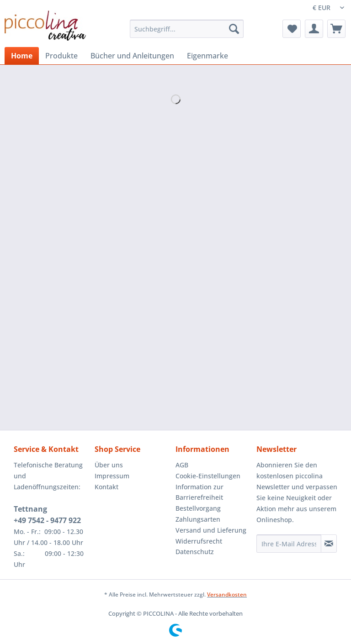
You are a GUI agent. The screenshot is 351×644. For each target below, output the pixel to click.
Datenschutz (195, 552)
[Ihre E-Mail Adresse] (289, 544)
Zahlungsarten (198, 519)
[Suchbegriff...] (187, 29)
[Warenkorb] (336, 29)
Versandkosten (227, 594)
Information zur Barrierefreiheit (199, 492)
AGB (182, 465)
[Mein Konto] (314, 29)
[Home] (22, 56)
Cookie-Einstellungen (208, 476)
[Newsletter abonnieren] (329, 544)
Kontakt (106, 487)
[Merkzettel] (292, 29)
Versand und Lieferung (211, 530)
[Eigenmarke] (207, 56)
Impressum (112, 476)
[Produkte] (61, 56)
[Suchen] (234, 29)
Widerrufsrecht (199, 541)
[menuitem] (187, 33)
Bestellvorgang (198, 508)
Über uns (109, 465)
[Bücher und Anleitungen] (132, 56)
